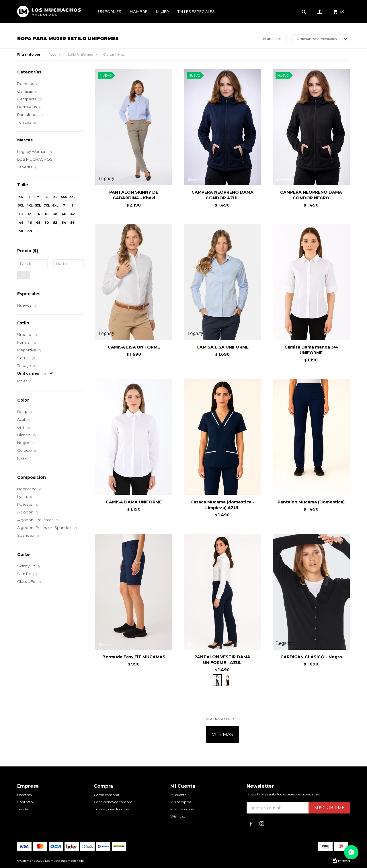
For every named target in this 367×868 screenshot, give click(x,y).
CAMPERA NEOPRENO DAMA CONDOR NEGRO (311, 195)
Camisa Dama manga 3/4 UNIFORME (311, 350)
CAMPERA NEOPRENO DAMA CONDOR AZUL (222, 195)
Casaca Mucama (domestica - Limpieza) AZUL (222, 505)
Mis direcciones (182, 809)
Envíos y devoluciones (112, 809)
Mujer (162, 11)
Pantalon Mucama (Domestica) (311, 502)
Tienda (23, 809)
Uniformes (110, 11)
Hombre (139, 11)
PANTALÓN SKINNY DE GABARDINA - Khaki (134, 195)
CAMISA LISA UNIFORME (134, 347)
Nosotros (24, 795)
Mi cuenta (178, 795)
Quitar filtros (114, 54)
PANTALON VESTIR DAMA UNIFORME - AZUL (222, 660)
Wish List (178, 816)
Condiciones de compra (113, 802)
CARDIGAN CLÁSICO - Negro (311, 657)
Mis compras (181, 802)
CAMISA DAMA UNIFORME (134, 502)
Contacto (25, 802)
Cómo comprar (107, 795)
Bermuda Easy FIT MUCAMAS (134, 657)
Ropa (52, 55)
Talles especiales (196, 11)
